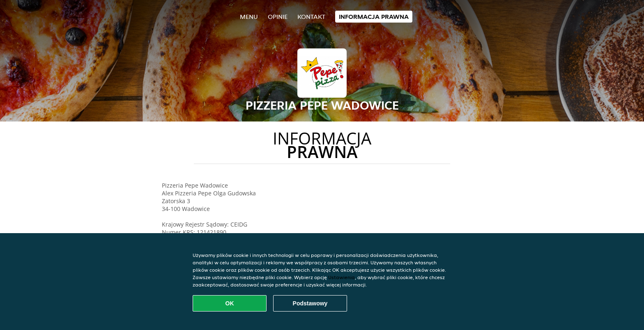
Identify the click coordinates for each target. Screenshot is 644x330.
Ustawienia (342, 277)
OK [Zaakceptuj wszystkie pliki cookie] (230, 303)
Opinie (278, 17)
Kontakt (311, 17)
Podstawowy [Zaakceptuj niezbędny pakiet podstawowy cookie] (310, 303)
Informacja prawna (374, 17)
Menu (249, 17)
